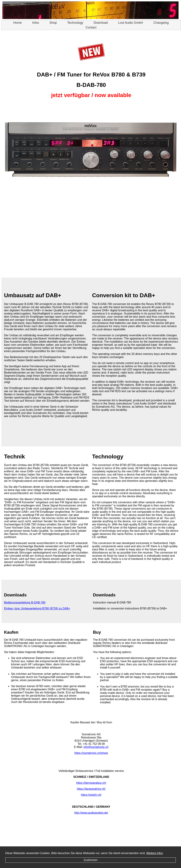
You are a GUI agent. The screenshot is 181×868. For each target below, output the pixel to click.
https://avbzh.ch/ (91, 795)
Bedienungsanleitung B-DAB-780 (25, 602)
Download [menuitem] (103, 23)
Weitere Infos (155, 853)
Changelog (161, 23)
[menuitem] (18, 23)
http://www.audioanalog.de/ (91, 813)
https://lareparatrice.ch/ (91, 789)
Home (18, 23)
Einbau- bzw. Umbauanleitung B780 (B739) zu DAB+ (37, 608)
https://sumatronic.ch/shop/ (91, 753)
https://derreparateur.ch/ (91, 783)
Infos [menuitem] (38, 23)
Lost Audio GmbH (131, 23)
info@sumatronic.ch (96, 747)
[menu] (91, 25)
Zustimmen (90, 860)
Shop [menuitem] (56, 23)
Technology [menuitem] (78, 23)
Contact (91, 27)
